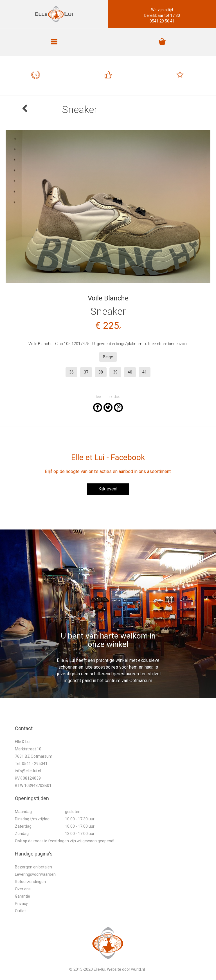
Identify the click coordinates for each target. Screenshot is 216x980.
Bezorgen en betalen (33, 867)
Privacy (21, 904)
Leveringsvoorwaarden (35, 874)
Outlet (20, 911)
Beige (108, 357)
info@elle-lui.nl (28, 771)
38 (101, 372)
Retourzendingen (30, 882)
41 (145, 372)
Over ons (23, 889)
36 (71, 372)
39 (115, 372)
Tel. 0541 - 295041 (31, 764)
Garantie (22, 896)
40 (130, 372)
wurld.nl (138, 969)
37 (86, 372)
